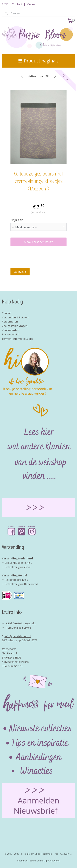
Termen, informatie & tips (18, 339)
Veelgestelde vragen (15, 326)
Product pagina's (38, 61)
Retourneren (10, 321)
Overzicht (20, 271)
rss (56, 854)
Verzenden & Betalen (15, 317)
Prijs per (17, 220)
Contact (17, 4)
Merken (32, 4)
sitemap (48, 854)
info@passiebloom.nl (18, 636)
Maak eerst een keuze (38, 242)
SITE (5, 4)
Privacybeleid (10, 334)
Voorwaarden (10, 330)
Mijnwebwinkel (52, 861)
